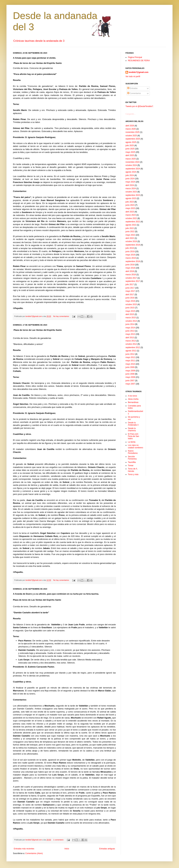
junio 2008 (130, 374)
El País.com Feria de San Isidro (134, 436)
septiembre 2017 (133, 281)
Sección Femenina (132, 458)
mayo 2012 (130, 357)
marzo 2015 (131, 318)
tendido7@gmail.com (139, 72)
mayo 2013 (130, 334)
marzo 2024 (131, 189)
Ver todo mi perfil (133, 76)
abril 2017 (130, 295)
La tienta (132, 442)
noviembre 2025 (132, 132)
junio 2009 (130, 367)
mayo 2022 (130, 235)
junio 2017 (130, 288)
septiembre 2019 (133, 245)
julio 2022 (130, 228)
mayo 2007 (130, 384)
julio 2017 (130, 284)
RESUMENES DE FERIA (139, 61)
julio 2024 (130, 175)
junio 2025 (130, 149)
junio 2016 (130, 298)
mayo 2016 (130, 301)
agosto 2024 (131, 172)
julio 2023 (130, 202)
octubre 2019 (131, 241)
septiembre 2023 (133, 195)
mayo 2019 (130, 255)
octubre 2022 (131, 218)
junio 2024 (130, 179)
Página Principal (135, 57)
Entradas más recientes (24, 849)
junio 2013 (130, 331)
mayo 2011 (130, 361)
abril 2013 (130, 338)
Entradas (132, 88)
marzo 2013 (131, 341)
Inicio (67, 849)
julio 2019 (130, 248)
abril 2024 (130, 185)
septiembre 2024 (133, 169)
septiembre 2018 (133, 261)
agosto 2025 (131, 142)
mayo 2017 (130, 291)
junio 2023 (130, 205)
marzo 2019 (131, 258)
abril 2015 (130, 314)
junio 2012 (130, 354)
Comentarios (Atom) (34, 853)
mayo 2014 (130, 328)
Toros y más (133, 474)
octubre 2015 (131, 304)
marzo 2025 (131, 159)
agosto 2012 (131, 351)
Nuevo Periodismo (133, 452)
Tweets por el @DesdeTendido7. (140, 106)
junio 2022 (130, 232)
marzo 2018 (131, 275)
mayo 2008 (130, 377)
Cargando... (131, 114)
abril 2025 (130, 155)
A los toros (132, 396)
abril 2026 (130, 126)
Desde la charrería (132, 429)
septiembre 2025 (133, 139)
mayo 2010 (130, 364)
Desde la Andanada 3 (133, 424)
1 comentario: (59, 840)
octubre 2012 (131, 344)
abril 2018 (130, 271)
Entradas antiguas (107, 849)
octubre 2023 (131, 192)
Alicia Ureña (133, 399)
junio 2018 (130, 265)
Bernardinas (133, 402)
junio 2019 (130, 252)
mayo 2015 (130, 311)
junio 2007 (130, 381)
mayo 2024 (130, 182)
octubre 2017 (131, 278)
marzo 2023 (131, 215)
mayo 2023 (130, 208)
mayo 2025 (130, 152)
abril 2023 (130, 212)
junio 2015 (130, 308)
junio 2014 (130, 324)
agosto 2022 (131, 225)
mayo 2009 (130, 371)
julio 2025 (130, 145)
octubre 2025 (131, 136)
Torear (131, 465)
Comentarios (134, 93)
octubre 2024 (131, 165)
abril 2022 (130, 238)
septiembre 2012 (133, 347)
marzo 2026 (131, 129)
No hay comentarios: (61, 316)
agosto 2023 (131, 198)
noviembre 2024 (132, 162)
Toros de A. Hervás (133, 470)
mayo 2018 (130, 268)
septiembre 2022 (133, 222)
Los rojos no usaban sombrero (135, 446)
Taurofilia (132, 462)
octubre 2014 (131, 321)
